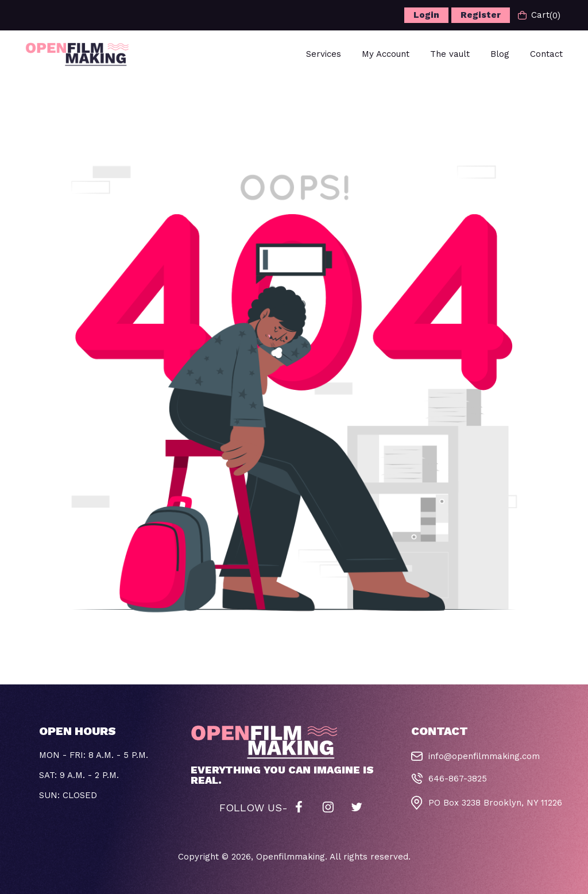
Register (481, 15)
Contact (546, 54)
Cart (539, 15)
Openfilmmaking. (292, 857)
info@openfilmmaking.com (484, 756)
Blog (500, 54)
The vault (450, 54)
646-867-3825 (458, 779)
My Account (386, 54)
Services (324, 54)
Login (426, 15)
